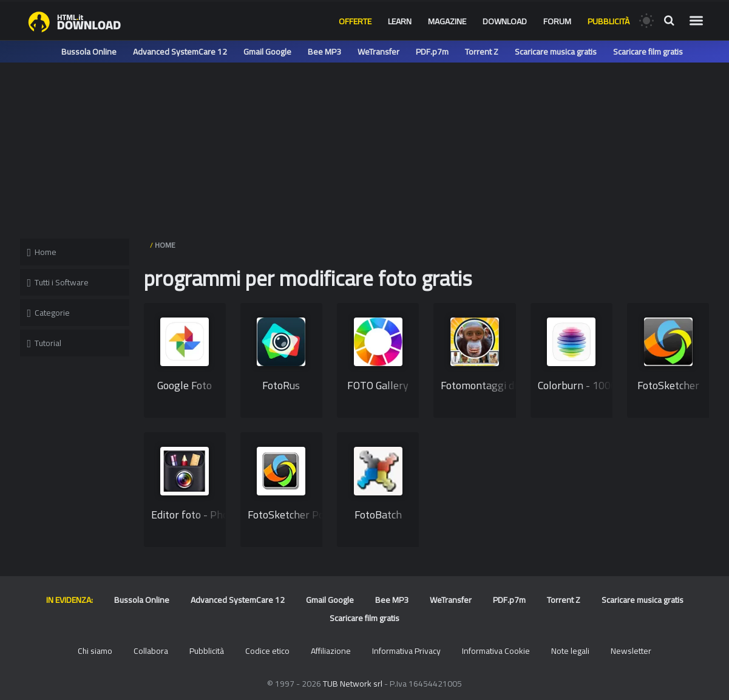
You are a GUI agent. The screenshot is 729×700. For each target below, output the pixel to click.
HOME (165, 245)
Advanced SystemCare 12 (180, 52)
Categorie (49, 313)
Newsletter (631, 651)
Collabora (151, 651)
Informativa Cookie (496, 651)
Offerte (355, 21)
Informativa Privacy (406, 651)
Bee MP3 (324, 52)
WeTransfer (378, 52)
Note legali (570, 651)
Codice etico (267, 651)
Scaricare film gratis (648, 52)
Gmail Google (267, 52)
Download (505, 21)
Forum (557, 21)
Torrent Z (482, 52)
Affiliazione (331, 651)
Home (42, 252)
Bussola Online (89, 52)
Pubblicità (609, 21)
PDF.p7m (432, 52)
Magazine (447, 21)
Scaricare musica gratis (556, 52)
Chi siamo (95, 651)
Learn (400, 21)
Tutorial (45, 343)
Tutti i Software (58, 282)
